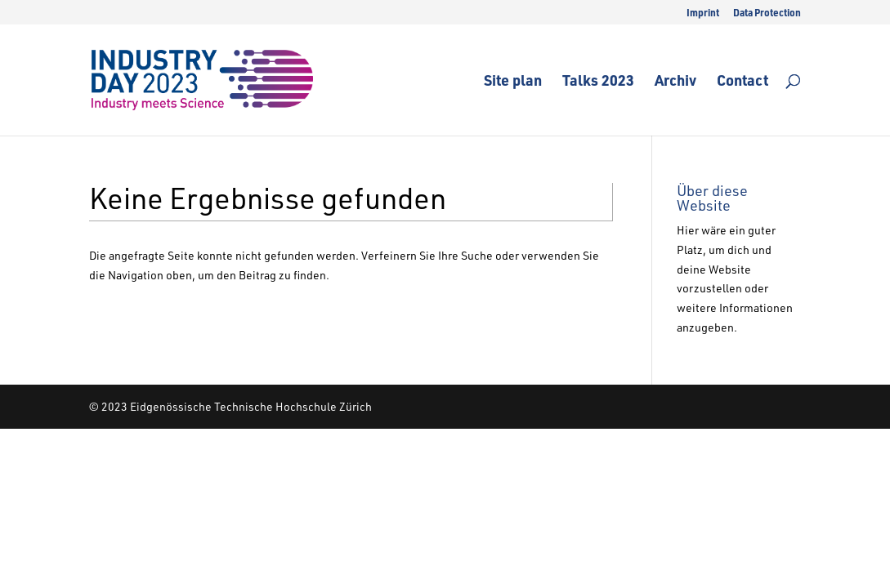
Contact (742, 82)
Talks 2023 (598, 82)
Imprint (703, 13)
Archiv (675, 82)
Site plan (513, 82)
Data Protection (767, 13)
